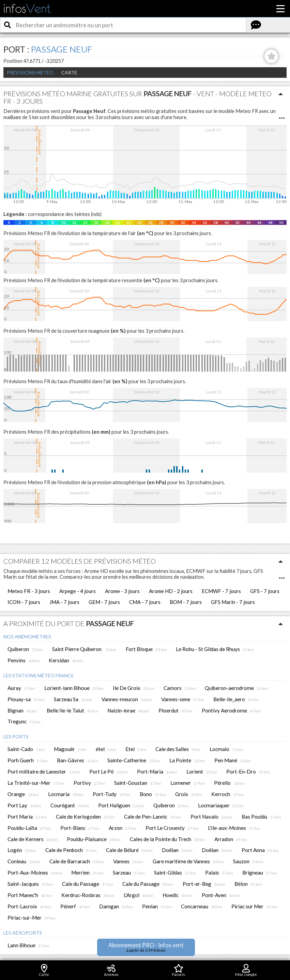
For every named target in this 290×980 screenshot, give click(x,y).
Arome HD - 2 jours (171, 591)
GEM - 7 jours (104, 602)
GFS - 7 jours (265, 591)
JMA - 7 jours (64, 602)
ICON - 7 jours (24, 602)
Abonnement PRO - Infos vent (146, 947)
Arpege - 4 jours (78, 591)
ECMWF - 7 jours (221, 591)
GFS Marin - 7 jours (233, 602)
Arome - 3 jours (122, 591)
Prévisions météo (30, 73)
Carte (69, 73)
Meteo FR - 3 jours (29, 591)
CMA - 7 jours (145, 602)
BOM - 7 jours (186, 602)
